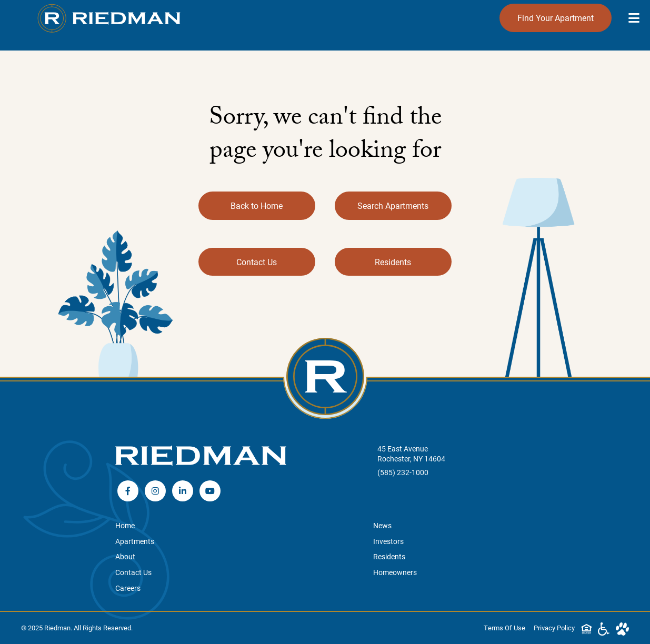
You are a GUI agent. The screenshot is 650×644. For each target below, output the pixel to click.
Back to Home (257, 205)
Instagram (155, 491)
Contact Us (257, 262)
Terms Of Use (504, 627)
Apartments (135, 541)
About (125, 556)
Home (125, 525)
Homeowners (395, 572)
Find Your (556, 18)
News (382, 525)
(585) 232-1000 (403, 472)
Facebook (128, 491)
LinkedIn (183, 491)
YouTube (210, 491)
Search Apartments (393, 205)
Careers (128, 588)
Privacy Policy (554, 627)
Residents (393, 262)
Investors (388, 541)
